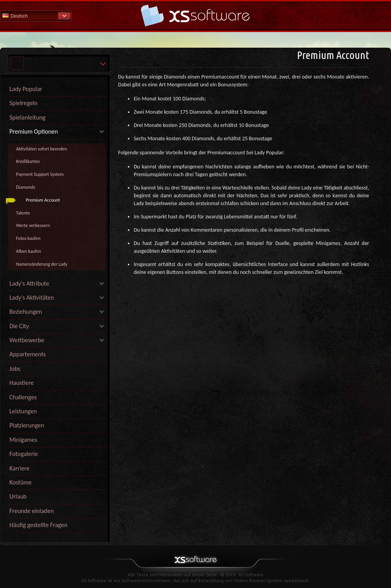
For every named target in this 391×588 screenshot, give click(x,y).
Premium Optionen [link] (34, 131)
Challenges (23, 397)
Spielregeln (23, 103)
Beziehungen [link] (26, 312)
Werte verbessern (33, 225)
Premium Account (43, 200)
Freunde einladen (32, 511)
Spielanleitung (27, 117)
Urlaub (18, 496)
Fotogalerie (24, 454)
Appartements (28, 354)
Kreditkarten (28, 161)
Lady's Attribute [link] (29, 283)
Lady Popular (26, 89)
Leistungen (23, 411)
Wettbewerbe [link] (27, 340)
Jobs (15, 369)
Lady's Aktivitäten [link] (32, 298)
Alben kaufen (29, 251)
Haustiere (22, 383)
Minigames (23, 440)
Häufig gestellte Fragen (38, 525)
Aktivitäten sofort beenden (41, 149)
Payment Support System (40, 174)
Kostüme (21, 482)
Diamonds (26, 187)
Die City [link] (19, 326)
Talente (23, 213)
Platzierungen (27, 425)
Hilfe (195, 15)
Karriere (20, 468)
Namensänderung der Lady (42, 264)
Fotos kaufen (28, 238)
